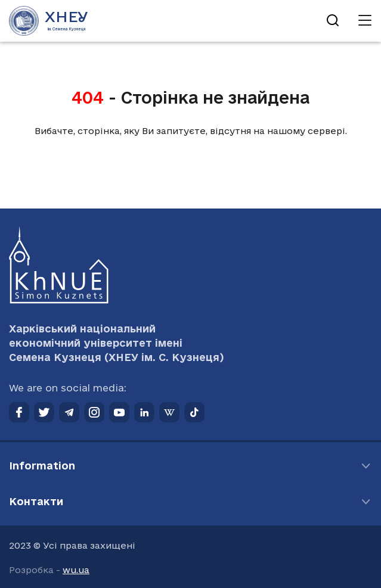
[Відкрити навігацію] (365, 21)
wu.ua (76, 570)
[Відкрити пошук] (333, 21)
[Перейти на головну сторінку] (49, 21)
